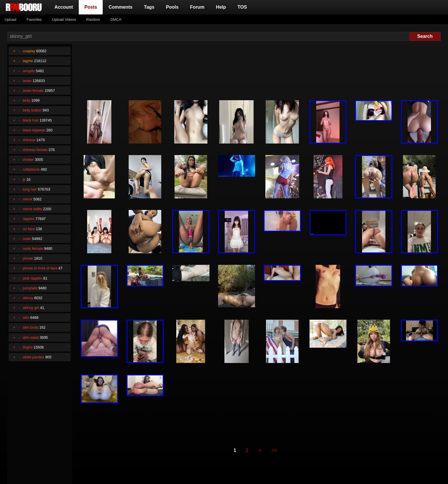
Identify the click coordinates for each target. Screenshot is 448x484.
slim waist (31, 337)
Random (93, 19)
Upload (11, 19)
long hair (30, 189)
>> (274, 450)
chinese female (35, 150)
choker (28, 160)
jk (24, 179)
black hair (31, 120)
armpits (29, 71)
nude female (33, 248)
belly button (32, 110)
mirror (28, 199)
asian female (33, 91)
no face (29, 229)
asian (27, 81)
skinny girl (31, 308)
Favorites (34, 19)
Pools (172, 7)
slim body (31, 327)
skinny (28, 298)
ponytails (30, 288)
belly (27, 100)
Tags (149, 7)
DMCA (116, 19)
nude (27, 239)
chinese (29, 140)
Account (64, 7)
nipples (29, 219)
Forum (197, 7)
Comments (120, 7)
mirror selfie (32, 209)
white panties (34, 357)
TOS (242, 7)
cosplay (29, 51)
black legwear (34, 130)
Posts (92, 6)
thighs (28, 347)
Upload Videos (64, 19)
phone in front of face (40, 268)
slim (26, 318)
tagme (28, 61)
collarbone (31, 169)
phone (28, 258)
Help (221, 7)
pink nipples (33, 278)
